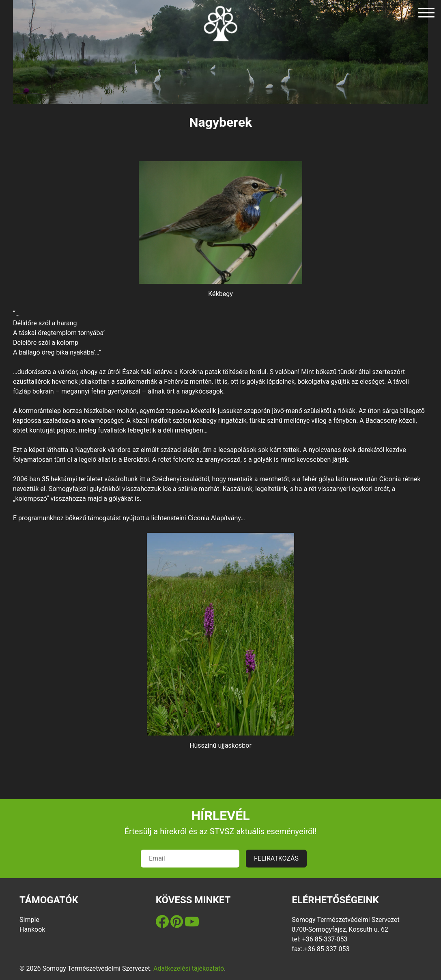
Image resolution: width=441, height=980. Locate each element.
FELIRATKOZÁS (276, 858)
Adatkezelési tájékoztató (189, 968)
